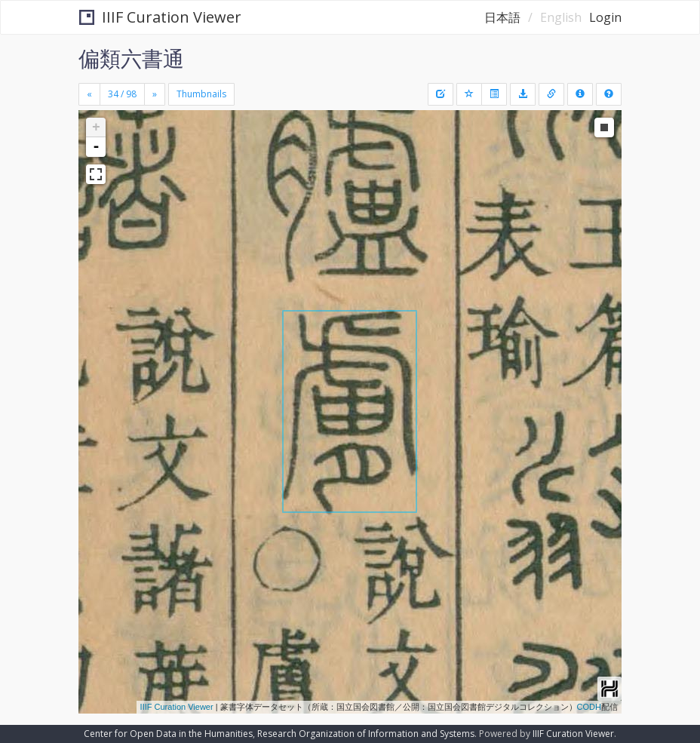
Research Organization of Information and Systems (366, 734)
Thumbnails (201, 94)
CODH (589, 707)
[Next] (155, 94)
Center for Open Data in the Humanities (168, 734)
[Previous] (89, 94)
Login (605, 17)
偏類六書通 (131, 58)
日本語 (502, 17)
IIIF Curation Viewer (160, 17)
